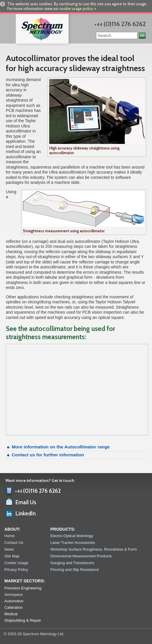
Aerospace (13, 595)
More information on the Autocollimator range (61, 447)
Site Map (12, 556)
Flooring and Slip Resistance (75, 570)
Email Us (26, 502)
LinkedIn (26, 513)
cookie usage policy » (78, 9)
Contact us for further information (48, 455)
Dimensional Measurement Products (81, 556)
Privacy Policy (16, 570)
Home (10, 536)
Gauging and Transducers (72, 563)
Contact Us (14, 543)
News (9, 549)
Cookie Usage (16, 563)
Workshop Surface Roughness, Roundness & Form (94, 549)
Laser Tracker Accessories (73, 543)
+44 (120, 24)
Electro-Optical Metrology (72, 536)
